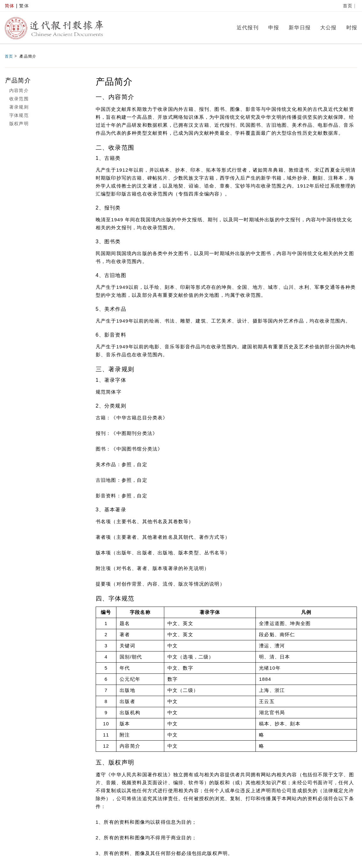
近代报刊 (248, 28)
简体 (10, 6)
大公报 (329, 28)
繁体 (24, 6)
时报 (352, 28)
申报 (274, 28)
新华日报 (300, 28)
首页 (348, 6)
